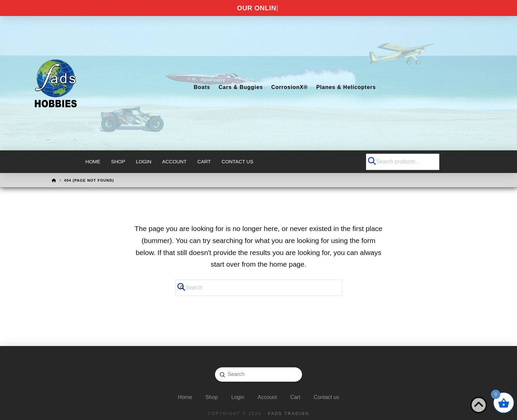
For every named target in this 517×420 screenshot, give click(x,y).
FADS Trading (289, 414)
